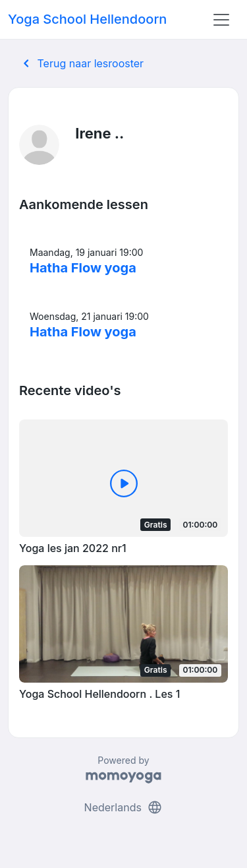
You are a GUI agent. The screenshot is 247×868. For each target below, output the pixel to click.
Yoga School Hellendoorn (87, 19)
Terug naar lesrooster (81, 63)
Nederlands (124, 807)
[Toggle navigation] (221, 20)
